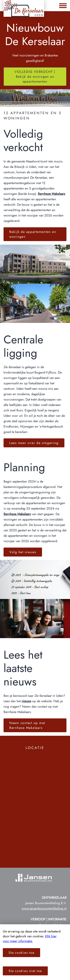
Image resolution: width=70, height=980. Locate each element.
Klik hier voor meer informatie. (30, 939)
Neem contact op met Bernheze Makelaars (27, 725)
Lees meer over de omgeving (34, 443)
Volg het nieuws (23, 552)
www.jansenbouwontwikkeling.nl (44, 908)
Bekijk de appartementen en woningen (33, 234)
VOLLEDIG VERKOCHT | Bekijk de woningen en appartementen (35, 77)
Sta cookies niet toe (25, 971)
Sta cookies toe (21, 953)
